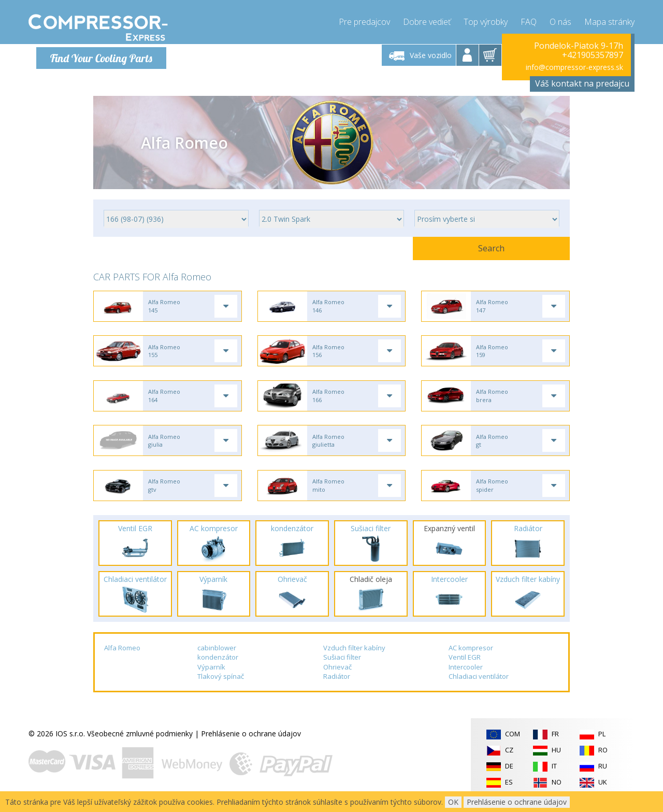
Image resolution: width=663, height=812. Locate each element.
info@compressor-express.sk (574, 67)
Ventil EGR (465, 666)
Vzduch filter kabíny (354, 657)
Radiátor (337, 686)
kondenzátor (218, 666)
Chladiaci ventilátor (479, 686)
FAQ (529, 21)
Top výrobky (486, 21)
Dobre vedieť (427, 21)
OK (453, 802)
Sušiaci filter (342, 666)
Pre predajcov (364, 21)
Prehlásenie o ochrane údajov (251, 742)
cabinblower (217, 657)
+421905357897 (593, 55)
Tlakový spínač (221, 686)
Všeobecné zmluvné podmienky (140, 742)
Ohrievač (337, 676)
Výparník (211, 676)
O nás (560, 21)
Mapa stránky (609, 21)
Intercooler (466, 676)
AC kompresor (471, 657)
